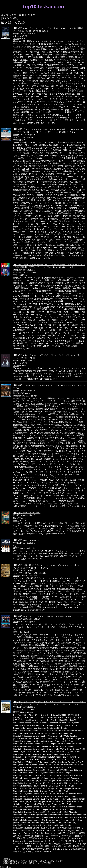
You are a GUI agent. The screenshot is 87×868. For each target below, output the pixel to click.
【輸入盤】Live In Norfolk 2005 (27, 540)
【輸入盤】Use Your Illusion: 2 (27, 513)
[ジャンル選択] (10, 18)
